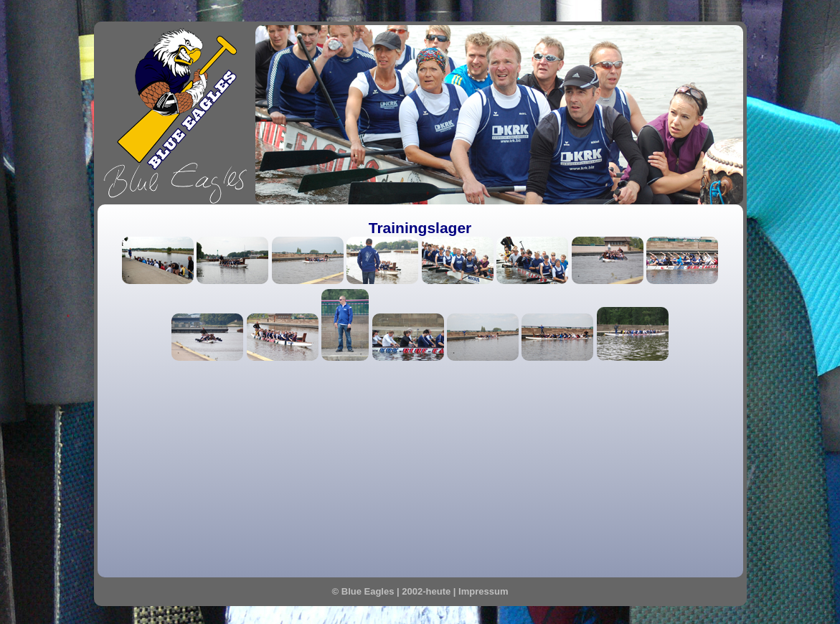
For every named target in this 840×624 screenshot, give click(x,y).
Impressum (483, 591)
